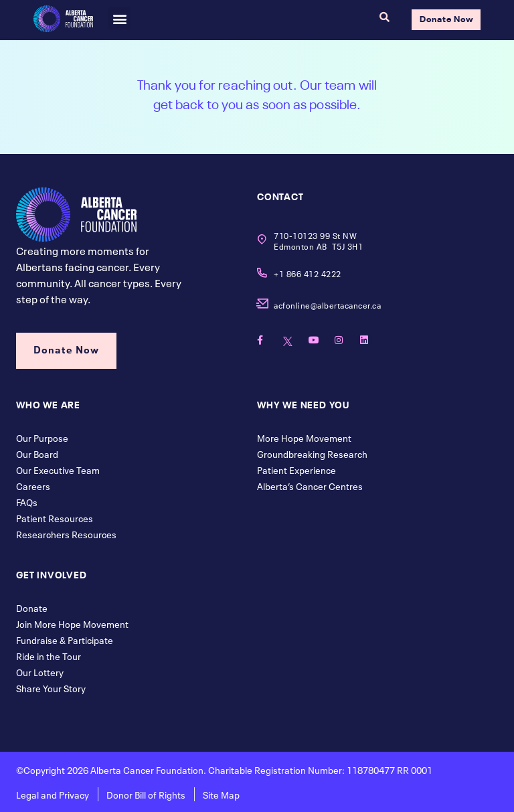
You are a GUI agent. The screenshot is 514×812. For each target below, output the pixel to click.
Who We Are (48, 404)
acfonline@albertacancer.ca (327, 305)
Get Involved (52, 574)
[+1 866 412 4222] (262, 273)
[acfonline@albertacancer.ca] (262, 304)
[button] (119, 18)
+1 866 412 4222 (308, 273)
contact (280, 195)
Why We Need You (303, 404)
